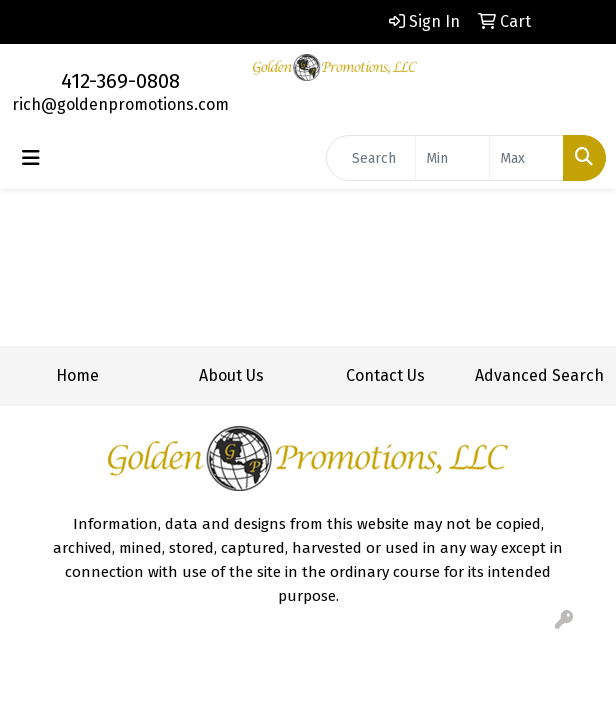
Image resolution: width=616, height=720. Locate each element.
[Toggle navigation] (31, 158)
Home (77, 375)
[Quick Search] (371, 158)
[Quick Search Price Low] (452, 158)
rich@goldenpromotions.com (120, 104)
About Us (231, 375)
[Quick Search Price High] (526, 158)
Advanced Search (539, 375)
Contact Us (385, 375)
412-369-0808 (120, 81)
